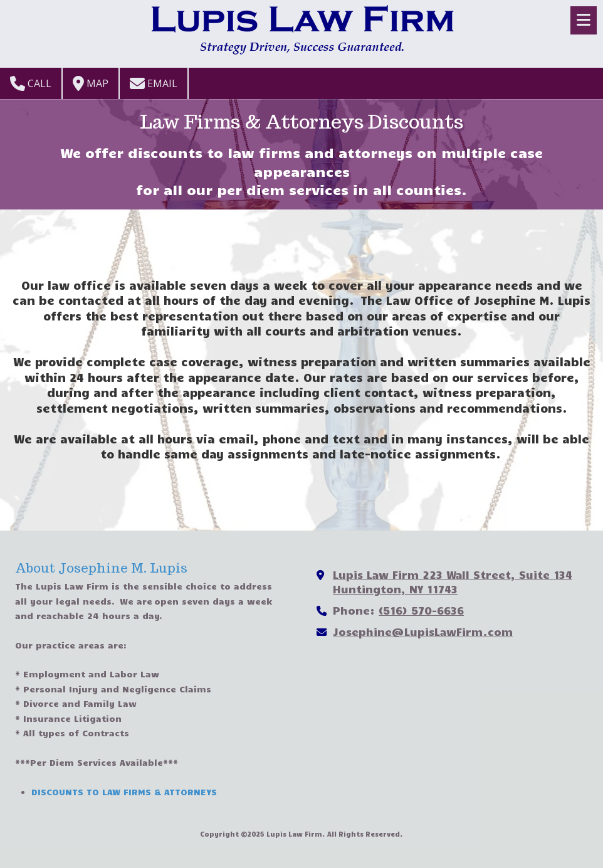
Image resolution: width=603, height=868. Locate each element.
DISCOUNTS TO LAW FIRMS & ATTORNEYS (124, 792)
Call (31, 83)
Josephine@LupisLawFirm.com (423, 631)
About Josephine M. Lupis (101, 568)
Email (154, 83)
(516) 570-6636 (421, 610)
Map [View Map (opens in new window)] (91, 83)
